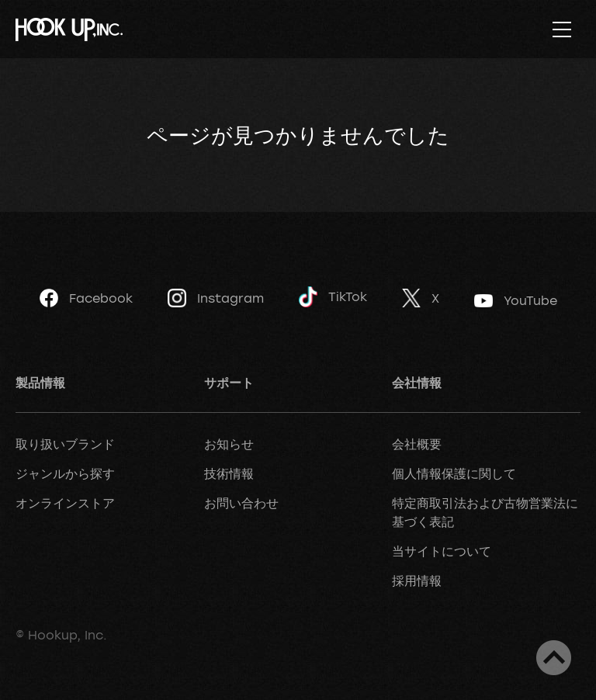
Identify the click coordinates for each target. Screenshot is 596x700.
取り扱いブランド (65, 444)
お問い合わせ (241, 503)
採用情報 (417, 580)
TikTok (333, 297)
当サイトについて (442, 551)
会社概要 (417, 444)
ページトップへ (554, 658)
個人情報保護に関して (454, 473)
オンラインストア (65, 503)
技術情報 (229, 473)
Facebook (86, 298)
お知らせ (229, 444)
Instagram (216, 298)
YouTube (516, 300)
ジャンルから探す (65, 473)
